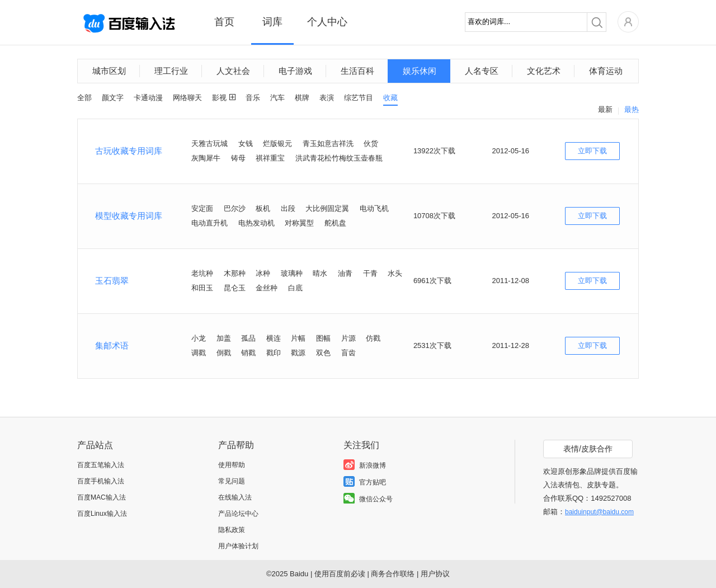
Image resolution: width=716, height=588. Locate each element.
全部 (84, 98)
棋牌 (302, 98)
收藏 (390, 98)
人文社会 (233, 71)
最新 (605, 109)
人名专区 (482, 71)
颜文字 (113, 98)
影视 (219, 98)
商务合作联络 (393, 574)
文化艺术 (544, 71)
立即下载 (592, 151)
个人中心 (327, 22)
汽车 (277, 98)
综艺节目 (359, 98)
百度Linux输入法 (102, 514)
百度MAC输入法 (102, 497)
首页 (224, 22)
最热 (632, 109)
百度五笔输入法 (101, 465)
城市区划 (109, 71)
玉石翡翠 (112, 281)
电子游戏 (295, 71)
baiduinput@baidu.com (599, 512)
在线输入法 (235, 497)
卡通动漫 (148, 98)
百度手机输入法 (101, 481)
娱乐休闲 (420, 71)
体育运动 (606, 71)
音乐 (253, 98)
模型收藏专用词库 (129, 216)
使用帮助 (232, 465)
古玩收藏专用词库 (129, 151)
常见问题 (232, 481)
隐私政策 (232, 530)
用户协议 (435, 574)
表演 (327, 98)
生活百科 (357, 71)
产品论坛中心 (238, 514)
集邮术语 (112, 345)
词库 (272, 22)
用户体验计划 (238, 546)
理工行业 (171, 71)
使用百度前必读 (340, 574)
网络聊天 (187, 98)
